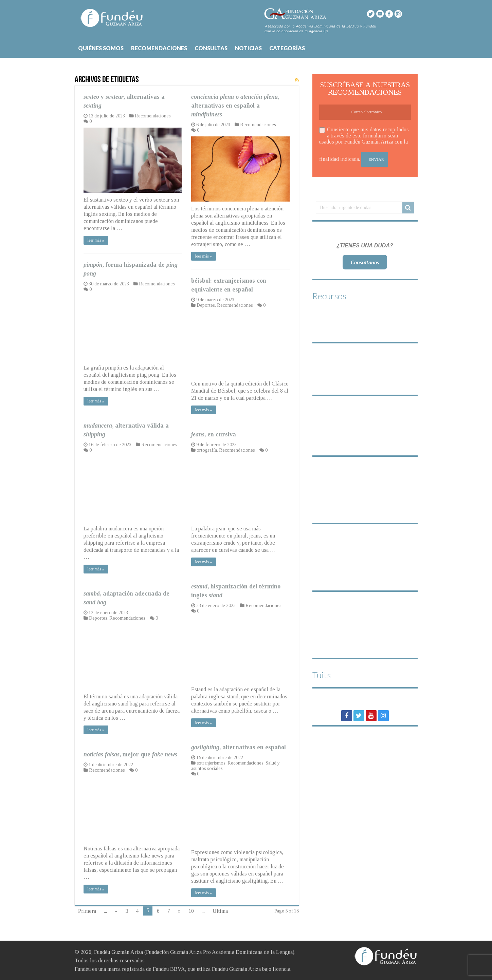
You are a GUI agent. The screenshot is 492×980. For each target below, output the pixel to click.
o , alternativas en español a (235, 106)
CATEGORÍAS (287, 48)
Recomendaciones (153, 116)
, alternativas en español (239, 747)
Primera (87, 911)
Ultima (220, 911)
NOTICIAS (248, 48)
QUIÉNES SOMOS (101, 48)
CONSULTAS (211, 48)
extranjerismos (211, 763)
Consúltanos (365, 262)
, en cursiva (214, 434)
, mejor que (130, 754)
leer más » (96, 240)
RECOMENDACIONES (159, 48)
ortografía (207, 450)
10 (191, 911)
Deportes (206, 305)
